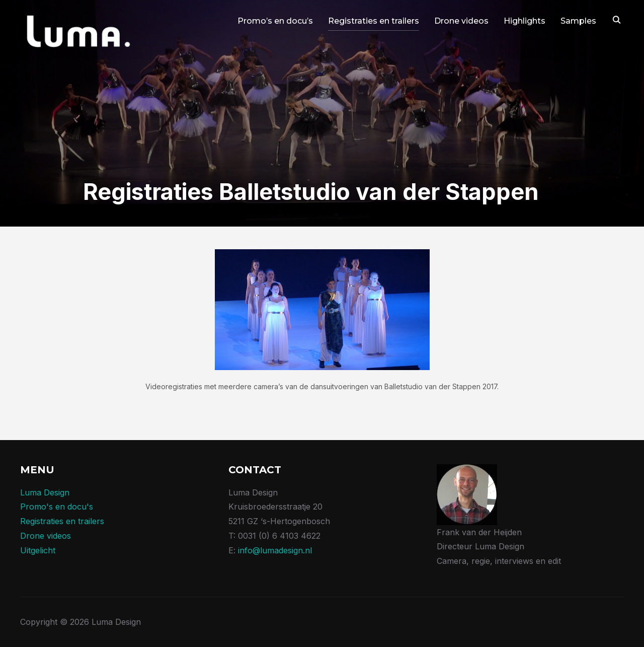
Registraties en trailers (374, 21)
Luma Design (45, 492)
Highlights (525, 21)
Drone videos (461, 21)
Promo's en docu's (57, 507)
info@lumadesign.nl (275, 550)
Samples (578, 21)
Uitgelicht (38, 550)
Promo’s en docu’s (275, 21)
